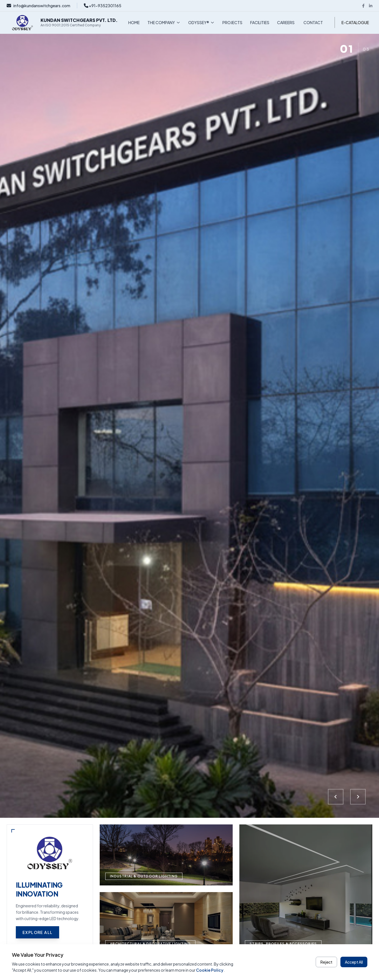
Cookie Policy (210, 970)
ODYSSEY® (201, 22)
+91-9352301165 (103, 6)
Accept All (354, 962)
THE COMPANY (164, 22)
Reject (326, 962)
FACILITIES (260, 22)
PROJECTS (232, 22)
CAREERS (286, 22)
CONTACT (313, 22)
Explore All (37, 932)
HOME (134, 22)
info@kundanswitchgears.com (38, 6)
